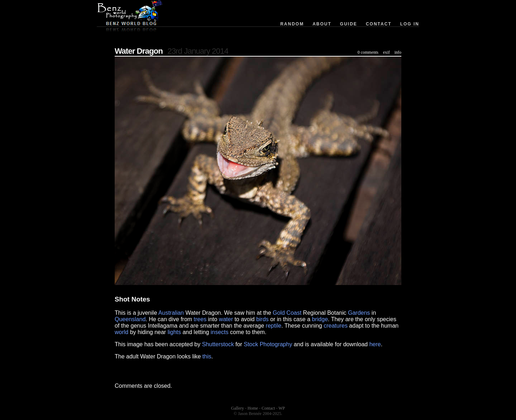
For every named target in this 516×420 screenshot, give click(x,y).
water (226, 319)
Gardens (359, 313)
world (121, 332)
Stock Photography (268, 344)
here (375, 344)
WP (282, 408)
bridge (320, 319)
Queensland (130, 319)
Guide (349, 24)
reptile (274, 326)
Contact (379, 24)
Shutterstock (218, 344)
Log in (410, 24)
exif (386, 52)
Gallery (238, 408)
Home (253, 408)
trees (200, 319)
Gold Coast (287, 313)
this (207, 356)
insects (220, 332)
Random (292, 24)
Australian (171, 313)
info (398, 52)
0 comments (368, 52)
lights (174, 332)
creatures (336, 326)
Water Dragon (139, 51)
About (322, 24)
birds (262, 319)
